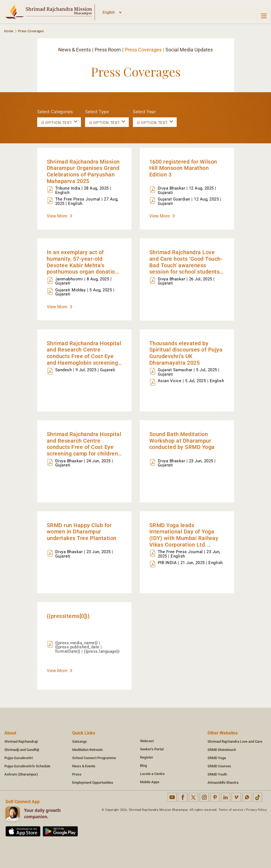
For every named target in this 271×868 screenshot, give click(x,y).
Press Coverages (143, 50)
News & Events (75, 50)
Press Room (108, 50)
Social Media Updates (189, 50)
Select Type (97, 112)
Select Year (144, 112)
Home (9, 31)
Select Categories (55, 112)
